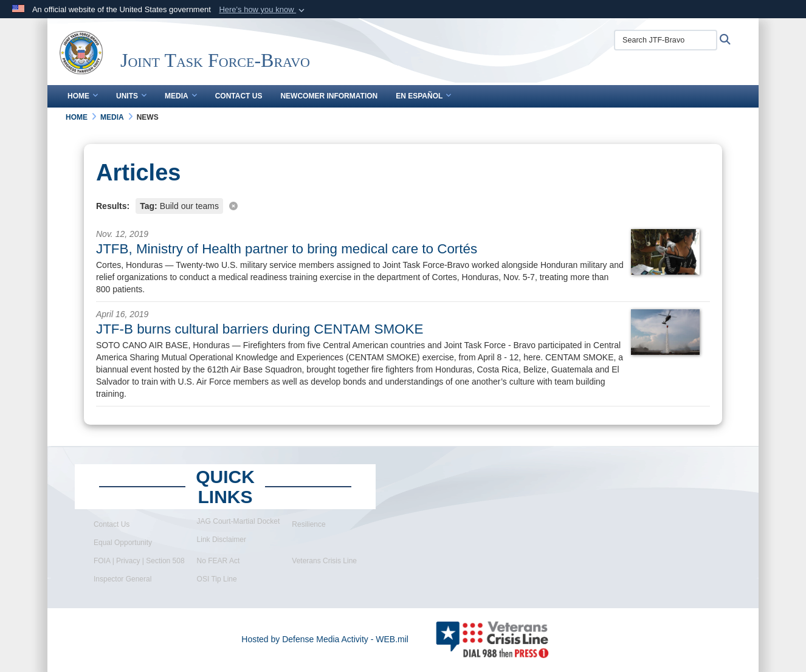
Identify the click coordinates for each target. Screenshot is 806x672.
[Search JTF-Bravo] (666, 40)
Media (181, 96)
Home (83, 96)
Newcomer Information (329, 96)
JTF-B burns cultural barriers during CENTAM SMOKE (260, 329)
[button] (263, 10)
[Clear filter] (403, 205)
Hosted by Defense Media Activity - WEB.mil (325, 639)
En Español (423, 96)
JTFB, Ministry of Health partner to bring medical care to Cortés (287, 249)
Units (131, 96)
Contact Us (239, 96)
